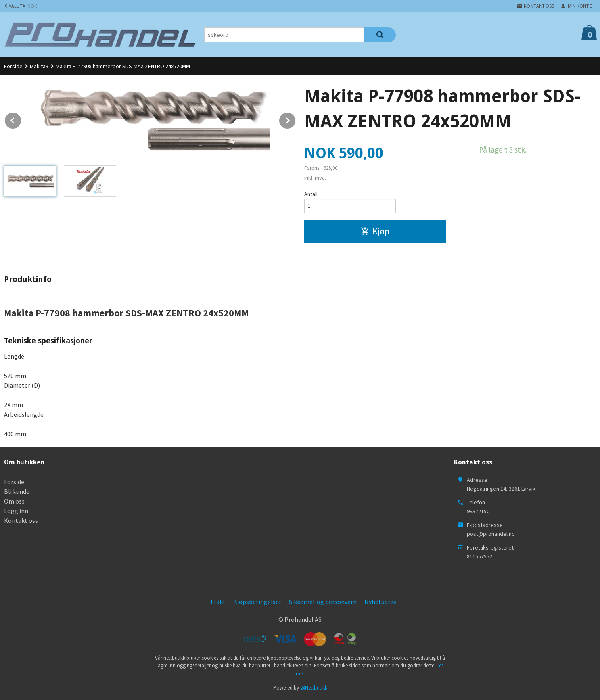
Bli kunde (17, 491)
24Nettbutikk (314, 688)
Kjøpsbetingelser (257, 602)
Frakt (218, 602)
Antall (311, 194)
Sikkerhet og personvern (323, 602)
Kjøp (375, 231)
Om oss (14, 501)
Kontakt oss (21, 520)
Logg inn (16, 511)
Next (296, 119)
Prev (21, 119)
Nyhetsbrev (380, 602)
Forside (13, 66)
